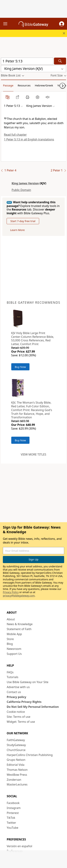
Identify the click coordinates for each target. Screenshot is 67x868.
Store (10, 639)
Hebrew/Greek (44, 85)
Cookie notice (16, 712)
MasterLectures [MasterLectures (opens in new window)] (17, 784)
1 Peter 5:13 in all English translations (29, 139)
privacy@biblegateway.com (19, 596)
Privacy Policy (11, 592)
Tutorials (13, 677)
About (11, 619)
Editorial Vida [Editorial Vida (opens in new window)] (16, 765)
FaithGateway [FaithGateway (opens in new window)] (16, 740)
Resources (24, 85)
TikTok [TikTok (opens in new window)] (11, 818)
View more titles (33, 454)
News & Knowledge (20, 624)
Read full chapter (15, 135)
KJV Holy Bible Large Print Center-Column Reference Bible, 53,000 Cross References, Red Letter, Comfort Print (33, 339)
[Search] (60, 61)
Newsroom (14, 649)
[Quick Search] (27, 61)
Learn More (17, 230)
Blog (10, 644)
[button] (62, 24)
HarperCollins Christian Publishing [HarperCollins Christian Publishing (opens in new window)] (30, 755)
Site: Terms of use (19, 717)
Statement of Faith (19, 629)
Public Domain (21, 190)
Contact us (14, 692)
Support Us (14, 654)
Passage (8, 85)
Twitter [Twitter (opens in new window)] (11, 823)
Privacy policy (17, 697)
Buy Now (20, 367)
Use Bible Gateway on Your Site (28, 682)
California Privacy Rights (24, 702)
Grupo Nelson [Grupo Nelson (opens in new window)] (16, 760)
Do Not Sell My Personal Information (33, 707)
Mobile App (14, 634)
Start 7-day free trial (23, 221)
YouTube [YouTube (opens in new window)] (13, 828)
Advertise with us (18, 687)
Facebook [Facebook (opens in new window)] (13, 803)
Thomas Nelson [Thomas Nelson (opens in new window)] (17, 770)
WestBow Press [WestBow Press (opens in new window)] (17, 775)
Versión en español (20, 846)
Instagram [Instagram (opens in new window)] (14, 808)
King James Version (25, 183)
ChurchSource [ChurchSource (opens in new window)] (16, 750)
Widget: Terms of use (21, 722)
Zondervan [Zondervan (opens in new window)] (14, 780)
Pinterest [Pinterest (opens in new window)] (13, 813)
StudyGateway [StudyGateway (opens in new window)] (16, 745)
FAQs (10, 672)
